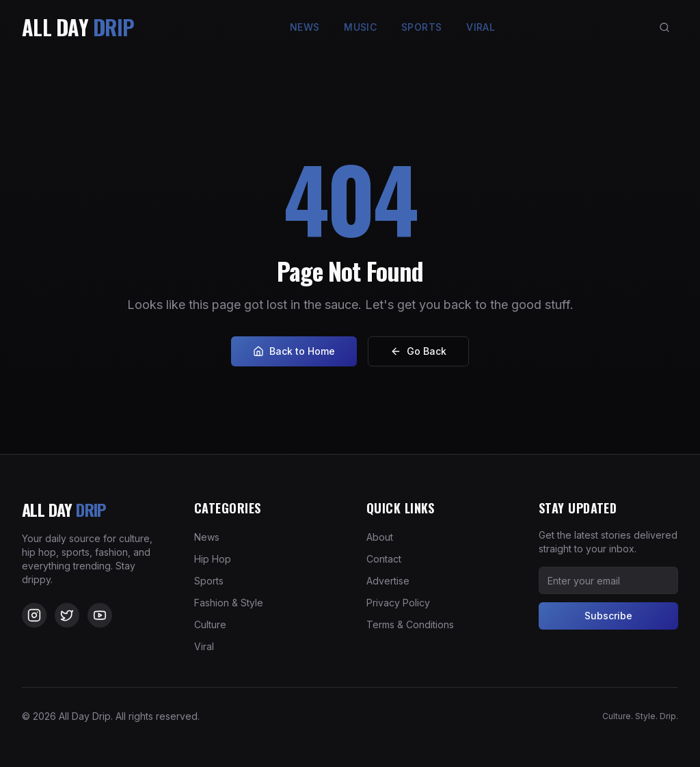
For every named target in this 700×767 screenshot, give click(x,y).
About (380, 537)
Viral (481, 27)
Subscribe (608, 616)
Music (360, 27)
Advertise (388, 581)
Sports (421, 27)
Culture (210, 624)
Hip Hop (213, 559)
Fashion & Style (229, 603)
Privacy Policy (398, 603)
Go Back (418, 351)
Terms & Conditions (410, 624)
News (305, 27)
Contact (384, 559)
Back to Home (294, 351)
